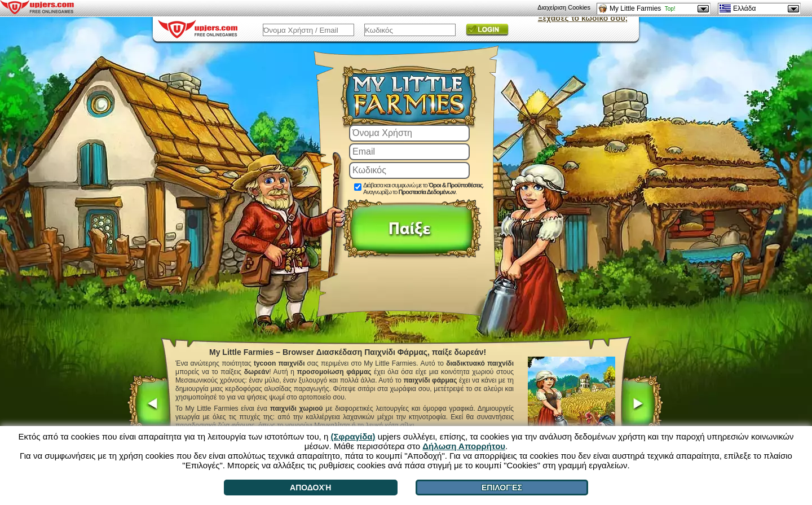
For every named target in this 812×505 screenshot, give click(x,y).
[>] (641, 405)
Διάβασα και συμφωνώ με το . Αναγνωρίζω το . (423, 188)
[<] (149, 405)
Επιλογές (502, 488)
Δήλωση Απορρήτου (464, 446)
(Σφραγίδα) (353, 436)
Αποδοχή (310, 488)
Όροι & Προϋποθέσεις (456, 185)
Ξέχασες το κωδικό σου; (583, 18)
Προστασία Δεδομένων (427, 192)
